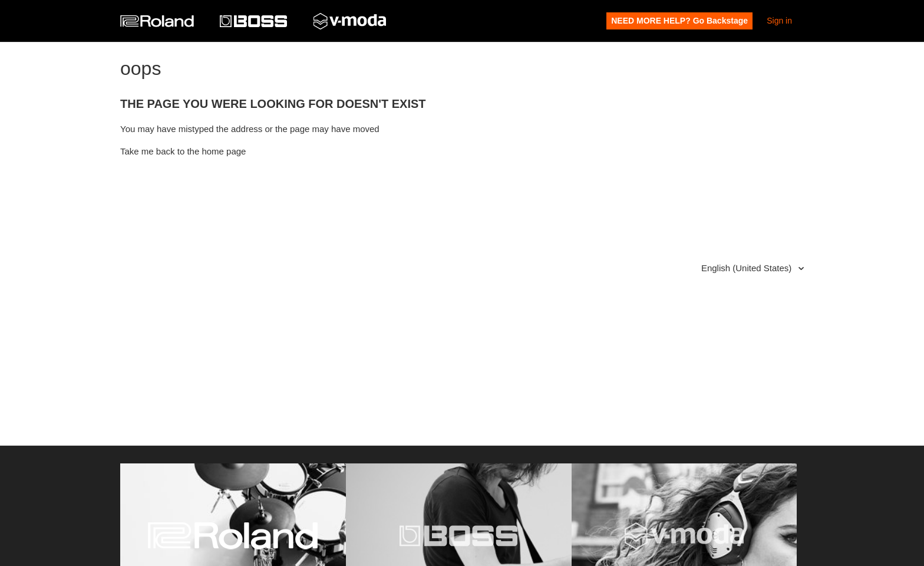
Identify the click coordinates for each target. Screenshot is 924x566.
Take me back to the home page (183, 151)
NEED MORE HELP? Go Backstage (679, 21)
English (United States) (748, 268)
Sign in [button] (779, 21)
